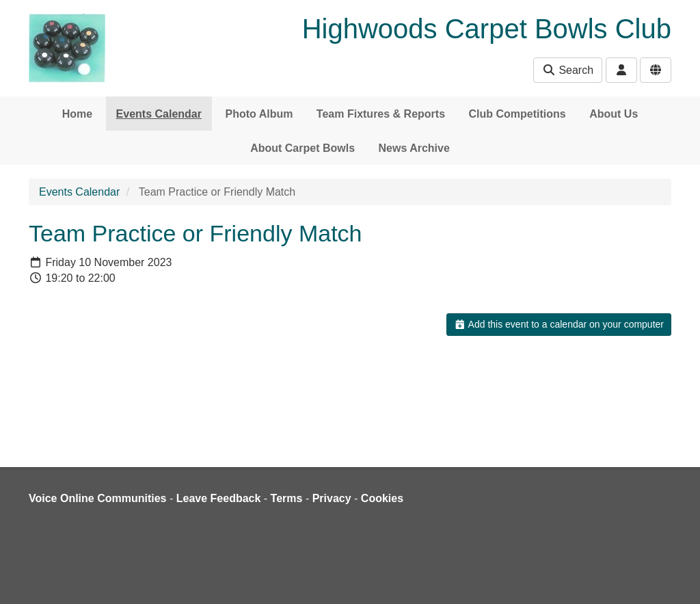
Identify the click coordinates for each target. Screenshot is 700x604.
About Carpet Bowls (302, 148)
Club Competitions (517, 114)
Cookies (382, 498)
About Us (614, 114)
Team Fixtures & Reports (381, 114)
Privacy (332, 498)
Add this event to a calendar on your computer (559, 324)
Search (568, 70)
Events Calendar (159, 114)
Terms (287, 498)
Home (77, 114)
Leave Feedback (219, 498)
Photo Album (259, 114)
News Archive (414, 148)
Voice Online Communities (98, 498)
